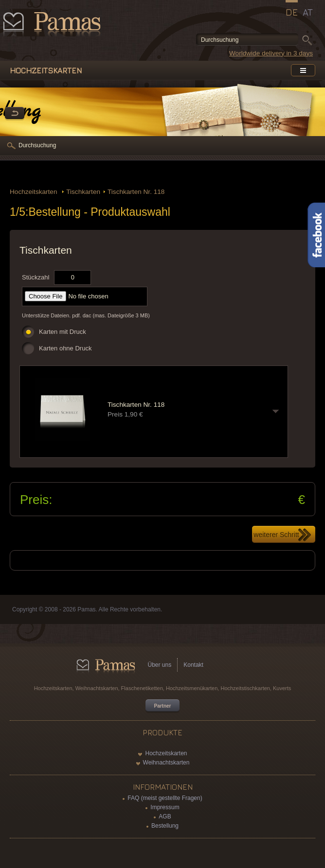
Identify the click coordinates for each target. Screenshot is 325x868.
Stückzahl (36, 277)
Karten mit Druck (63, 332)
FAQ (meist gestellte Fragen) (165, 798)
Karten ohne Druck (65, 348)
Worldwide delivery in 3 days (271, 53)
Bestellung (165, 826)
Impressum (165, 807)
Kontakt (193, 665)
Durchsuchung (37, 145)
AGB (165, 816)
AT (308, 12)
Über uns (160, 665)
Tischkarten (83, 192)
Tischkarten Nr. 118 (136, 192)
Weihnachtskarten (166, 763)
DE (292, 12)
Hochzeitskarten (34, 192)
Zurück (15, 114)
